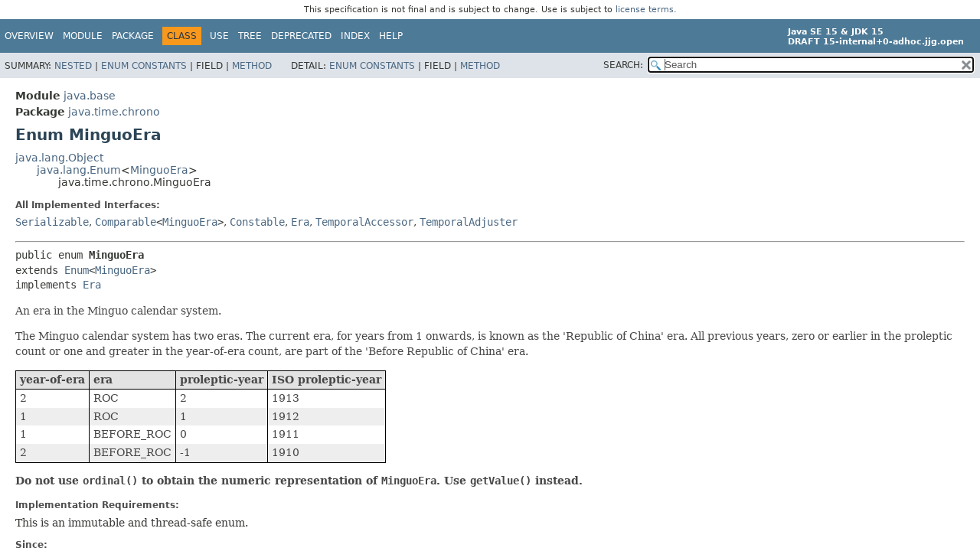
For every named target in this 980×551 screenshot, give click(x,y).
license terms (645, 10)
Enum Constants (144, 66)
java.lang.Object (59, 158)
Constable (257, 222)
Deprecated (301, 36)
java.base (90, 96)
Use (219, 36)
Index (355, 36)
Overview (29, 36)
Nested (73, 66)
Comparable (126, 222)
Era (300, 222)
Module (83, 36)
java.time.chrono (114, 112)
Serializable (52, 222)
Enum (77, 270)
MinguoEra (159, 170)
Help (391, 36)
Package (133, 36)
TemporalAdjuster (469, 222)
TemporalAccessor (364, 222)
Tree (250, 36)
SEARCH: (623, 65)
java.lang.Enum (79, 170)
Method (252, 66)
